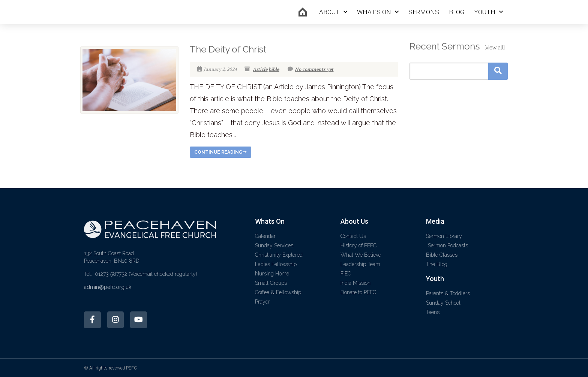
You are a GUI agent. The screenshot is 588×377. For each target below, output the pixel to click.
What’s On (378, 12)
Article (260, 69)
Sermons (424, 12)
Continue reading (220, 152)
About (333, 12)
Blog (457, 12)
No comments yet (310, 69)
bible (274, 69)
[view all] (495, 48)
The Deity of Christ (228, 49)
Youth (488, 12)
